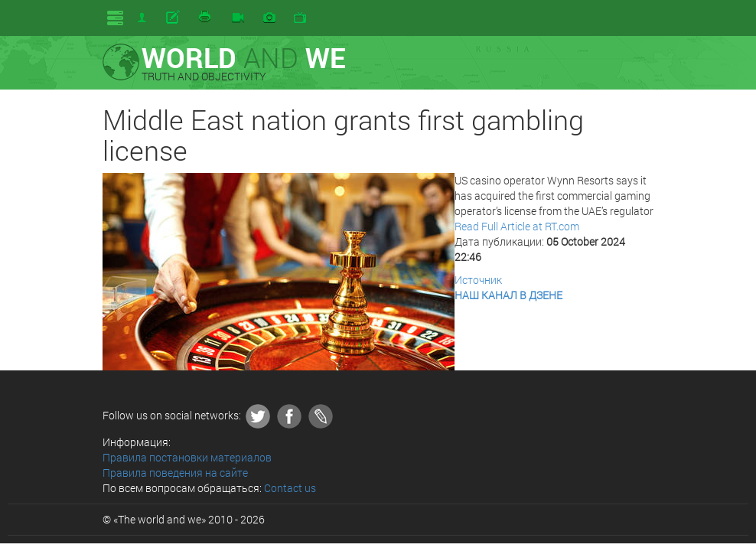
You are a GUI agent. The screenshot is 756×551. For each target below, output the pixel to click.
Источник (478, 280)
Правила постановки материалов (187, 457)
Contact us (290, 488)
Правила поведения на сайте (175, 473)
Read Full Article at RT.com (517, 226)
